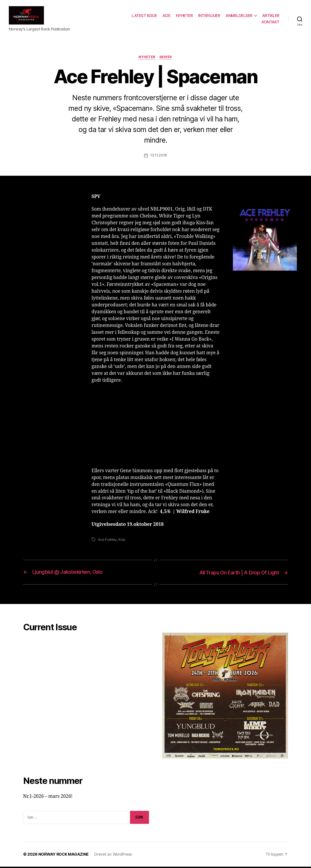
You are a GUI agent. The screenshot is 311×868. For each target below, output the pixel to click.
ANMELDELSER (239, 16)
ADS (166, 16)
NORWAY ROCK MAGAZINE (64, 856)
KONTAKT (271, 23)
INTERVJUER (209, 16)
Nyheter (147, 59)
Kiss (122, 541)
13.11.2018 (158, 157)
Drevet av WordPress (114, 856)
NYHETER (184, 16)
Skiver (166, 59)
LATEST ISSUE (144, 16)
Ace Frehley (107, 541)
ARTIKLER (271, 16)
